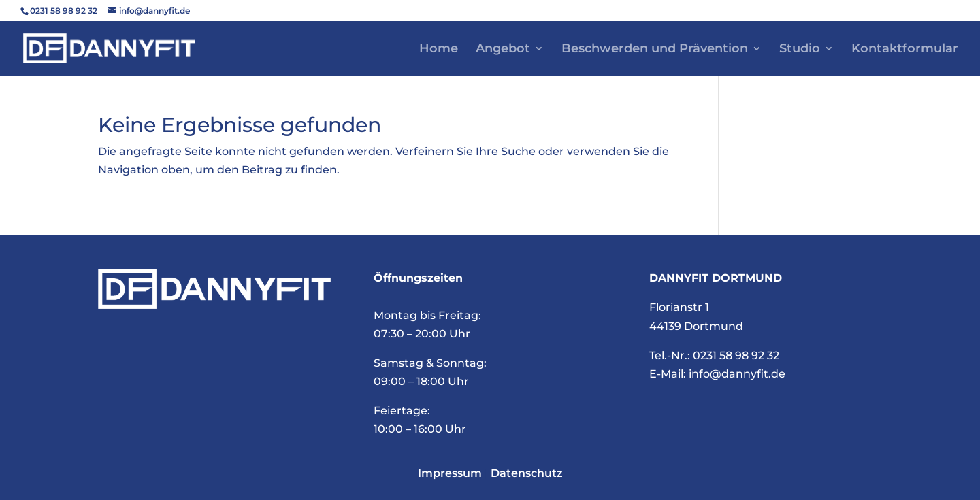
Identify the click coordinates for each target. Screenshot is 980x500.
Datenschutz (527, 473)
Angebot (503, 50)
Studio (800, 50)
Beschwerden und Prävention (655, 50)
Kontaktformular (905, 50)
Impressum (450, 473)
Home (439, 50)
